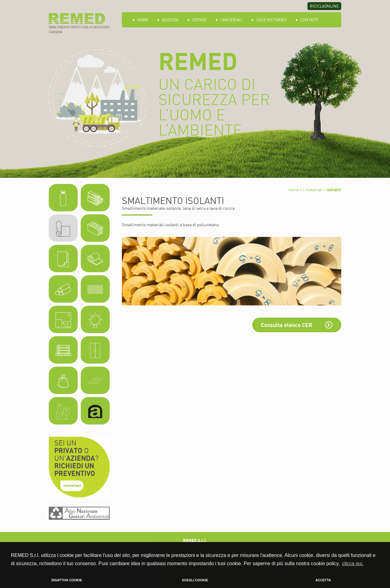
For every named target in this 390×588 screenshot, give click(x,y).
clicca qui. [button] (353, 563)
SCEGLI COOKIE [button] (195, 580)
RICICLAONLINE (324, 6)
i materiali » (314, 190)
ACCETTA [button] (323, 580)
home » (295, 190)
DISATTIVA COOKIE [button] (67, 580)
